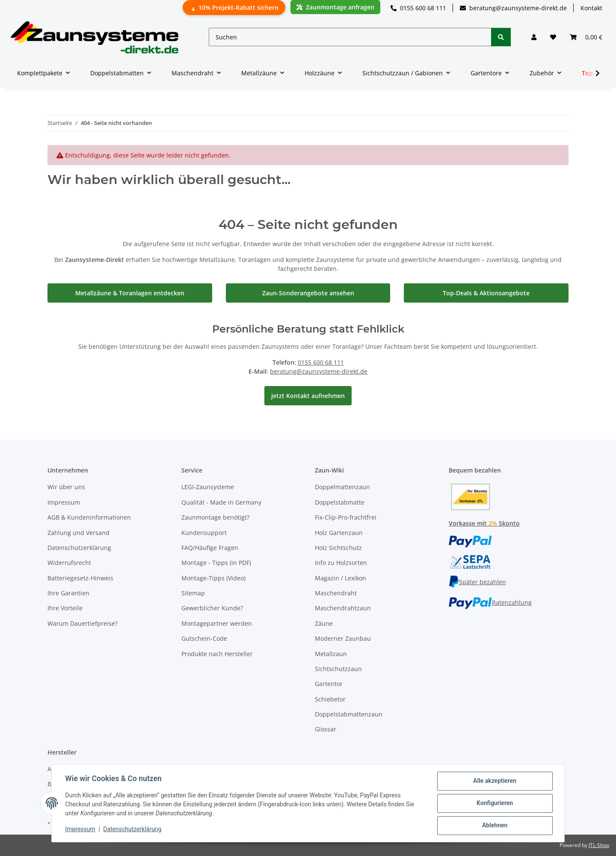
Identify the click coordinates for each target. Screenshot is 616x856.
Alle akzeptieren (494, 781)
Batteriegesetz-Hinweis (80, 578)
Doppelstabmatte (340, 502)
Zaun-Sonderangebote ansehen (308, 293)
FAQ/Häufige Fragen (210, 548)
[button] (534, 37)
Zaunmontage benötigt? (215, 517)
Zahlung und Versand (78, 533)
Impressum (80, 829)
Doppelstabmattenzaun (349, 714)
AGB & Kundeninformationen (89, 517)
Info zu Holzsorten (341, 563)
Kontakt (591, 8)
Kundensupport (204, 533)
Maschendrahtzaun (343, 608)
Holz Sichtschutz (338, 548)
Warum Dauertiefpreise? (83, 623)
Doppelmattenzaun (342, 487)
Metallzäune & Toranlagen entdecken (130, 293)
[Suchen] (350, 37)
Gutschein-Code (204, 638)
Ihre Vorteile (65, 608)
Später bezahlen (477, 582)
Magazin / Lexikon (341, 578)
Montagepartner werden (217, 623)
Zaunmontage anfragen (335, 7)
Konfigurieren (494, 803)
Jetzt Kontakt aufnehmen (308, 396)
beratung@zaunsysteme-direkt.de (513, 8)
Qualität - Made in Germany (221, 502)
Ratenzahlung (490, 602)
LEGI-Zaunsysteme (208, 487)
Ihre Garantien (68, 593)
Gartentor (329, 684)
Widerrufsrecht (69, 563)
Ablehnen (494, 826)
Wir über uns (66, 487)
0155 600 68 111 (418, 8)
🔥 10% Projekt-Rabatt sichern (234, 7)
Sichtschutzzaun (338, 669)
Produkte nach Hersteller (217, 654)
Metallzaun (331, 654)
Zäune (324, 623)
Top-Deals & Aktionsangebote (486, 293)
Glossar (326, 729)
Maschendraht (336, 593)
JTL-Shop (599, 845)
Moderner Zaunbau (343, 638)
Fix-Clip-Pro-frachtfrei (346, 517)
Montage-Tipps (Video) (213, 578)
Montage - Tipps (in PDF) (216, 563)
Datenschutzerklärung (133, 829)
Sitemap (193, 593)
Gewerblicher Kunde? (212, 608)
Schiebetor (330, 699)
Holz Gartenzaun (339, 533)
